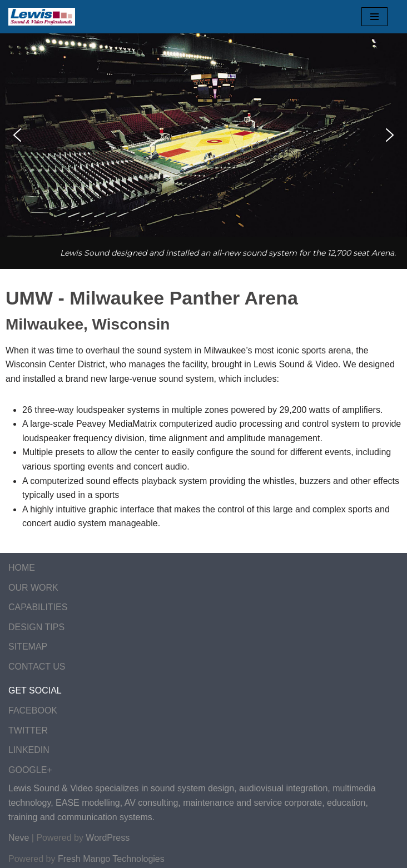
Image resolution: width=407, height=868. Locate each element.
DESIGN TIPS (36, 627)
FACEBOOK (33, 710)
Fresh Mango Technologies (111, 859)
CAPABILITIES (38, 607)
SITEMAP (28, 647)
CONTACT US (37, 667)
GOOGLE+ (30, 770)
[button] (17, 135)
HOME (22, 568)
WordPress (108, 838)
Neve (19, 838)
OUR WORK (33, 588)
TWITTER (28, 730)
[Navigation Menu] (374, 17)
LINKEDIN (29, 750)
